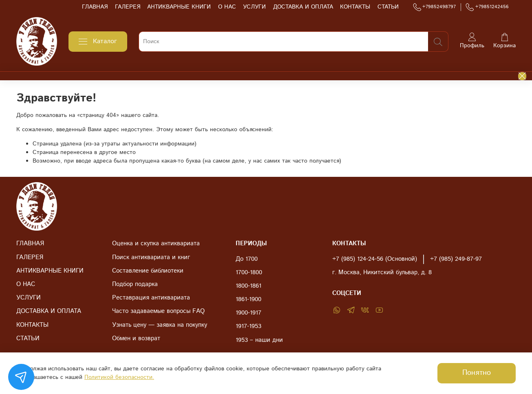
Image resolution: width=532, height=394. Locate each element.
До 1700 (247, 259)
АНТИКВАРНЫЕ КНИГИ (179, 7)
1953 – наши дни (259, 340)
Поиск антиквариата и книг (151, 258)
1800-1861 (248, 286)
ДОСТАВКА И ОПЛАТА (303, 7)
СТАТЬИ (388, 7)
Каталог (98, 41)
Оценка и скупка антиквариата (156, 244)
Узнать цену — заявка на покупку (160, 325)
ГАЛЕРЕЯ (128, 7)
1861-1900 (248, 299)
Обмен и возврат (136, 339)
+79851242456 (487, 7)
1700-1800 (249, 273)
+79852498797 (435, 7)
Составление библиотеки (148, 271)
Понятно (477, 373)
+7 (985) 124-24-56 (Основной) (375, 259)
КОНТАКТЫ (355, 7)
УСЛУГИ (254, 7)
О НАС (227, 7)
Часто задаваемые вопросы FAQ (158, 311)
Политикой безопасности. (119, 377)
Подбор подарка (135, 284)
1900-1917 (248, 313)
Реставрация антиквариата (151, 298)
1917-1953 (248, 326)
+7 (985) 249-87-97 (456, 259)
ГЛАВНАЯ (95, 7)
